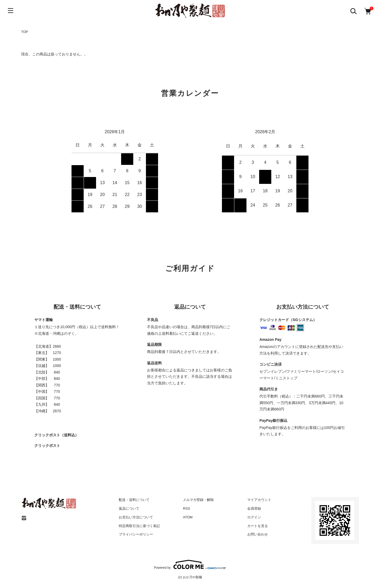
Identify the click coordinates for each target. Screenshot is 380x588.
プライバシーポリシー (136, 534)
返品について (129, 508)
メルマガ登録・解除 (198, 500)
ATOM (188, 517)
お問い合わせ (258, 534)
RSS (186, 508)
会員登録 (254, 508)
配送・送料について (134, 500)
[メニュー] (11, 11)
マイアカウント (259, 500)
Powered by (190, 565)
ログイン (254, 517)
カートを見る (258, 526)
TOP (25, 32)
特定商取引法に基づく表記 (139, 526)
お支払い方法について (136, 517)
